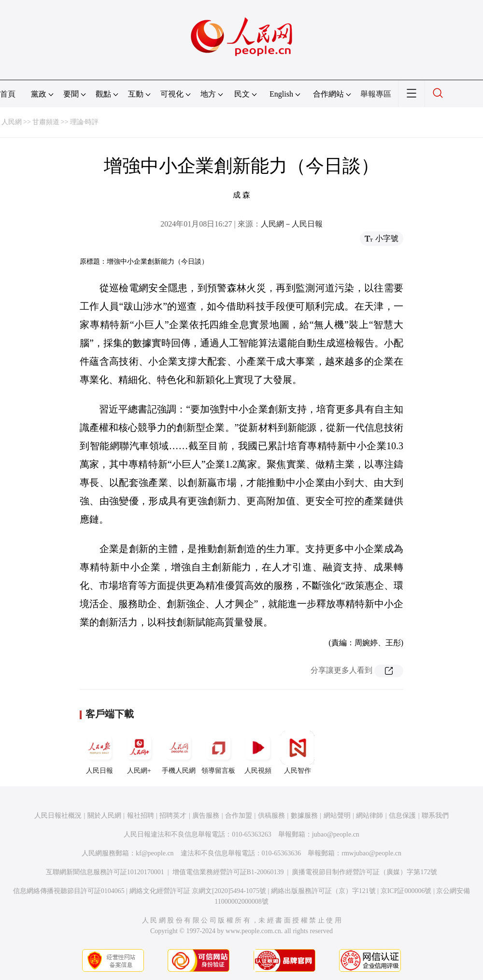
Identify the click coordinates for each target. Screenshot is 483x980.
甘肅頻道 (46, 122)
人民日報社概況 (58, 816)
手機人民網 (179, 753)
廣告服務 (206, 816)
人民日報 (99, 753)
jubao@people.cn (336, 834)
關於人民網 (104, 816)
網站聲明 (337, 816)
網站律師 (369, 816)
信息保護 (402, 816)
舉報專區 (376, 94)
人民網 (12, 122)
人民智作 (298, 753)
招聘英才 (173, 816)
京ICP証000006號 (406, 891)
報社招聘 (141, 816)
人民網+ (139, 753)
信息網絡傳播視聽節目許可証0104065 (69, 891)
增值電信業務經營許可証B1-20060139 (228, 872)
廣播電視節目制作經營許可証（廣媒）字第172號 (364, 872)
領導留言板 (218, 753)
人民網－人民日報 (292, 224)
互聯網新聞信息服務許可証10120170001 (105, 872)
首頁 (8, 94)
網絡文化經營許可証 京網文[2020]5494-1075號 (198, 891)
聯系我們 (435, 816)
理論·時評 (85, 122)
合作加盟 (239, 816)
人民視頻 (258, 753)
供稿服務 (271, 816)
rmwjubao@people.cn (371, 853)
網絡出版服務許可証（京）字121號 (323, 891)
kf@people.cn (155, 853)
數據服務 (304, 816)
